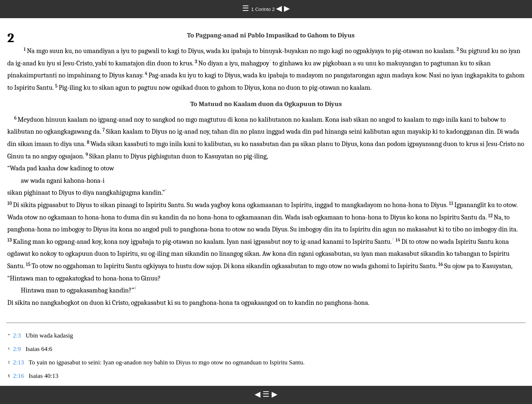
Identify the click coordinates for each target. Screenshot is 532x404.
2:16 (19, 376)
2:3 (17, 336)
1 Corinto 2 (264, 9)
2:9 (17, 349)
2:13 (19, 362)
